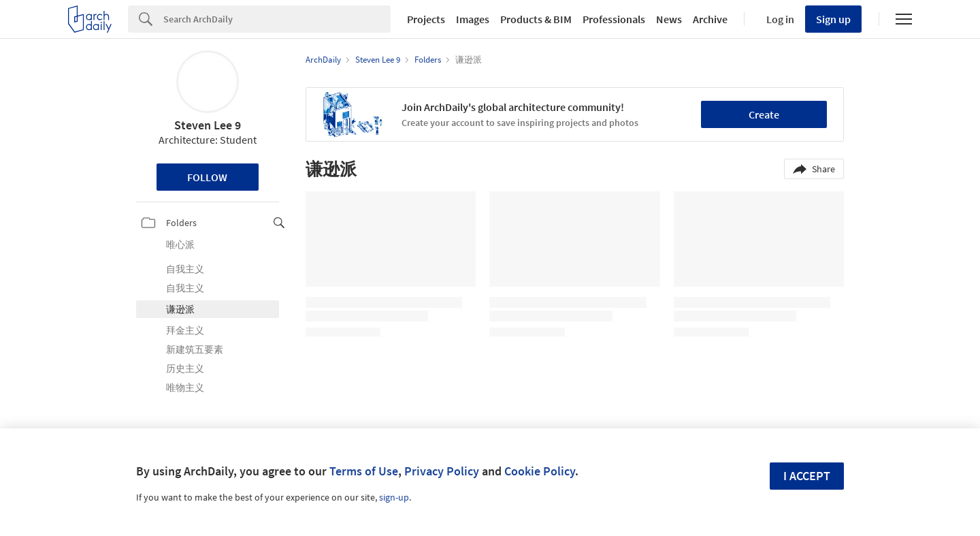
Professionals (614, 19)
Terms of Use (364, 471)
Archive (710, 19)
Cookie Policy (540, 471)
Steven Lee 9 (208, 125)
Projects (426, 19)
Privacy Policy (442, 471)
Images (473, 19)
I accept (807, 476)
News (669, 19)
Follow (207, 177)
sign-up (394, 497)
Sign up (833, 19)
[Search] (277, 19)
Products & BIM (536, 19)
